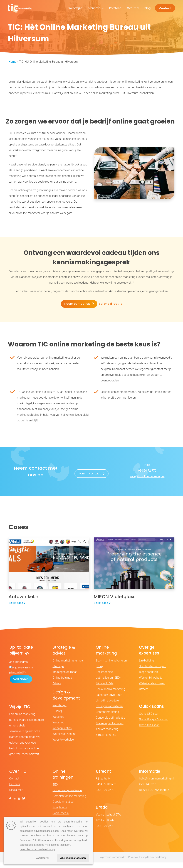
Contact (165, 8)
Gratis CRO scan (149, 731)
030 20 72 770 (147, 470)
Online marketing (106, 656)
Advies (57, 689)
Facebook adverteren (109, 700)
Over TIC (133, 8)
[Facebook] (10, 804)
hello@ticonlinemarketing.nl (156, 784)
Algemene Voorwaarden (113, 863)
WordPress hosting (64, 740)
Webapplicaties (62, 734)
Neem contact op (77, 304)
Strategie (58, 672)
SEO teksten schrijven (153, 672)
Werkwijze (75, 8)
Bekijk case (17, 608)
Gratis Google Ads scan (154, 725)
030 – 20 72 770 (106, 796)
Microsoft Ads (105, 689)
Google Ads (60, 813)
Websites (58, 722)
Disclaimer (16, 796)
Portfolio (115, 8)
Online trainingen (63, 683)
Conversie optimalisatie (110, 723)
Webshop (58, 728)
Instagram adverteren (109, 712)
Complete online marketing (69, 802)
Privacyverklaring (137, 863)
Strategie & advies (64, 656)
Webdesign (60, 711)
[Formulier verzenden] (21, 685)
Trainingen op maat (65, 677)
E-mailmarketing (106, 740)
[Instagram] (19, 804)
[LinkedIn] (15, 804)
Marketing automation (110, 729)
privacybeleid (16, 678)
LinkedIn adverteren (108, 706)
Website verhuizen (64, 745)
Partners (15, 790)
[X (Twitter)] (24, 804)
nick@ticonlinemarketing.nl (147, 476)
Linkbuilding (147, 666)
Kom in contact (90, 473)
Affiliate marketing (107, 735)
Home (12, 62)
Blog (148, 8)
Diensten (96, 8)
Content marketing (107, 717)
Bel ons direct (108, 304)
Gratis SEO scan (149, 719)
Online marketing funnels (68, 666)
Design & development (66, 701)
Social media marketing (110, 695)
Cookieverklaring (157, 863)
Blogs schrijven (149, 677)
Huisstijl (58, 717)
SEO (55, 790)
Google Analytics (63, 807)
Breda (102, 813)
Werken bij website (151, 683)
